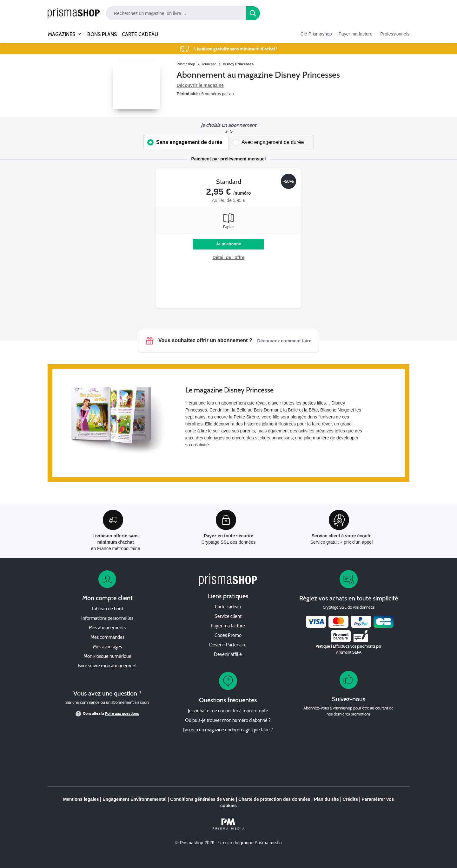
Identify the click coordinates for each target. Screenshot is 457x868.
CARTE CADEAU (140, 34)
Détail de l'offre (229, 257)
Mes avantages (107, 647)
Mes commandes (107, 638)
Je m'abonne (229, 244)
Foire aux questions (122, 714)
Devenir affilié (228, 655)
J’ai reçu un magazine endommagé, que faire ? (228, 730)
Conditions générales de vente (202, 799)
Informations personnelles (107, 619)
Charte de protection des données (274, 799)
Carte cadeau (228, 607)
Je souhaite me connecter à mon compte (228, 711)
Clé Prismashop (316, 34)
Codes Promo (228, 636)
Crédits (350, 799)
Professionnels (395, 34)
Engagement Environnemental (134, 799)
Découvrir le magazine (200, 85)
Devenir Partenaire (228, 645)
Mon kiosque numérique (107, 657)
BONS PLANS (102, 34)
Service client (228, 617)
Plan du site (326, 799)
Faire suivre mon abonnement (107, 666)
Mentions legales (81, 799)
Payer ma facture (356, 34)
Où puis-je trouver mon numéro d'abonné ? (228, 721)
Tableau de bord (107, 609)
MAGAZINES (62, 32)
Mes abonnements (107, 628)
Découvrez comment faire (284, 341)
